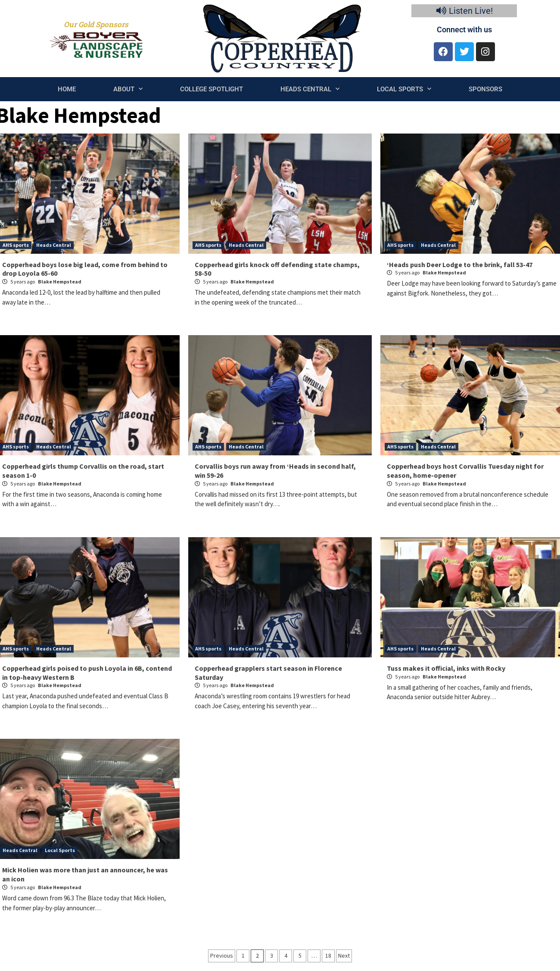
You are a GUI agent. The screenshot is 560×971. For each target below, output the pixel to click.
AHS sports (16, 245)
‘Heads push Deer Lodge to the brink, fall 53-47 (460, 265)
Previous (222, 955)
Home (67, 89)
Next (344, 955)
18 (328, 955)
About (128, 89)
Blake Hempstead (60, 282)
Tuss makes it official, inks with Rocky (446, 668)
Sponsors (485, 89)
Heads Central (310, 89)
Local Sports (404, 89)
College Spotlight (212, 89)
